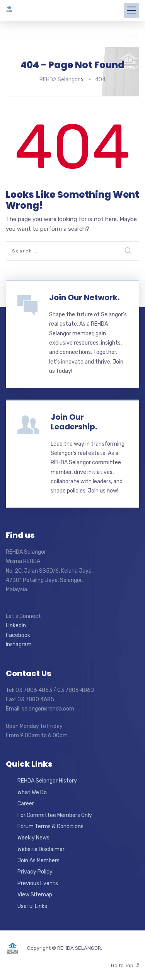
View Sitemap (35, 894)
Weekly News (33, 837)
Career (26, 803)
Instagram (19, 644)
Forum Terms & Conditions (50, 826)
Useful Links (32, 905)
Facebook (18, 634)
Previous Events (38, 883)
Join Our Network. (84, 297)
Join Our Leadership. (74, 421)
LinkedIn (16, 625)
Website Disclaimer (41, 849)
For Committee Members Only (55, 814)
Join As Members (38, 860)
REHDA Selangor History (47, 780)
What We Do (32, 792)
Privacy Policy (35, 871)
